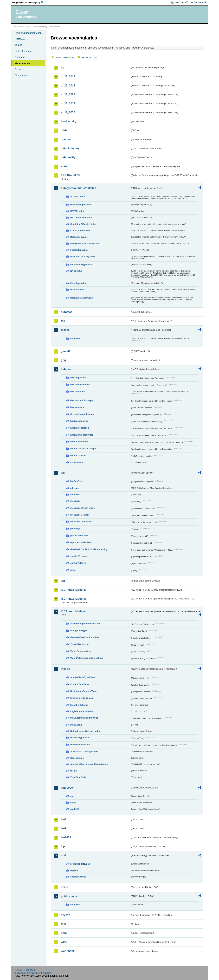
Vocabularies (22, 63)
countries (75, 338)
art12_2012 (68, 76)
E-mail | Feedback (25, 970)
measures (75, 501)
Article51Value (78, 196)
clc (72, 796)
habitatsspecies (79, 455)
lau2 (64, 828)
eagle (73, 803)
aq (63, 67)
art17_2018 (68, 112)
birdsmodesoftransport (82, 400)
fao (63, 321)
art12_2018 (68, 86)
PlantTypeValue (78, 283)
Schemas (20, 57)
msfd (64, 855)
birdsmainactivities (80, 385)
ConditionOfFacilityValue (83, 224)
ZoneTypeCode (78, 777)
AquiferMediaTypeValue (83, 677)
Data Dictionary (40, 27)
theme (74, 771)
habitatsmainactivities (82, 435)
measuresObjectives (81, 522)
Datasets (20, 39)
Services (20, 69)
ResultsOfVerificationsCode (85, 637)
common (67, 139)
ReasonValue (77, 290)
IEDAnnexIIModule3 (74, 599)
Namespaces (22, 75)
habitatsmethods (79, 442)
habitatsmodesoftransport (84, 448)
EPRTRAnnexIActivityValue (85, 243)
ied (63, 581)
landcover (67, 788)
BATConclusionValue (81, 218)
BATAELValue (77, 211)
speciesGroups (78, 877)
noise (65, 887)
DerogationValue (79, 237)
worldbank (68, 951)
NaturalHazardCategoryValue (85, 731)
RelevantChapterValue (82, 298)
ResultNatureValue (80, 745)
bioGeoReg (76, 481)
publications (69, 896)
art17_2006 (68, 94)
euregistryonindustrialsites (78, 188)
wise (64, 942)
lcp (63, 846)
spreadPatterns (78, 563)
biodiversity (69, 121)
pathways (75, 529)
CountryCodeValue (80, 230)
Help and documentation (28, 33)
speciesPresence (79, 556)
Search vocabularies (65, 58)
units (73, 570)
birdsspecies (77, 407)
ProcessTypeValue (80, 738)
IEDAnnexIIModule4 (74, 611)
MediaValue (76, 725)
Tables (18, 45)
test (63, 924)
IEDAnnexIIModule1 (74, 590)
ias (63, 473)
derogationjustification (82, 414)
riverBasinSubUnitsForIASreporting (89, 549)
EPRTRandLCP (71, 175)
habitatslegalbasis (80, 428)
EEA (29, 2)
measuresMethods (80, 515)
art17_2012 (68, 103)
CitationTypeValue (80, 684)
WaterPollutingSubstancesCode (87, 658)
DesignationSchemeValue (84, 691)
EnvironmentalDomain (82, 698)
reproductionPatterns (81, 542)
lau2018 (66, 837)
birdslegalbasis (78, 378)
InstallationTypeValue (81, 265)
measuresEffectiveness (82, 508)
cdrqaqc (75, 488)
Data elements (23, 51)
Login (177, 2)
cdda (64, 130)
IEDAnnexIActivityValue (83, 256)
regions (74, 870)
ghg (63, 360)
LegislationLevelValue (82, 711)
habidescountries (79, 421)
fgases (65, 330)
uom (64, 933)
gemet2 (66, 351)
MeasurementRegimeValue (84, 718)
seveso (66, 915)
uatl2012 (75, 809)
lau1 (64, 819)
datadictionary (70, 148)
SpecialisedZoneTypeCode (84, 751)
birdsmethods (78, 391)
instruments (77, 462)
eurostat (66, 312)
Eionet (28, 27)
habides (66, 369)
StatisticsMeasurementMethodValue (89, 764)
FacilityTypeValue (79, 250)
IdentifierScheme (79, 705)
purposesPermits (79, 535)
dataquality (68, 157)
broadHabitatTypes (80, 864)
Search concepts (89, 58)
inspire (65, 669)
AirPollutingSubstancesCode (85, 624)
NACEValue (76, 271)
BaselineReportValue (81, 205)
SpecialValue (77, 758)
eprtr (64, 166)
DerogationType (79, 630)
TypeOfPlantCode (79, 644)
